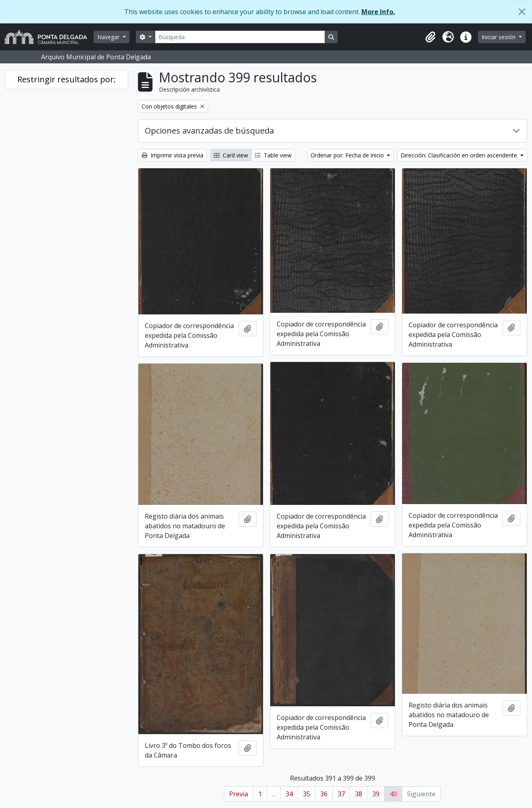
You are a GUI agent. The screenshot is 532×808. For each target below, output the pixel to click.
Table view (273, 155)
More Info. (378, 12)
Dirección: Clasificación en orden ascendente (460, 155)
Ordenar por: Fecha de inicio (348, 155)
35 (307, 794)
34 (289, 794)
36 (324, 794)
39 (376, 794)
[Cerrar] (522, 12)
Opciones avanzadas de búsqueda (209, 131)
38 (359, 794)
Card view (231, 155)
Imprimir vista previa (172, 155)
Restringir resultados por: (67, 79)
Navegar (109, 37)
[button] (430, 37)
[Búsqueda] (240, 37)
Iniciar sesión (499, 37)
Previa (239, 794)
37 (341, 794)
